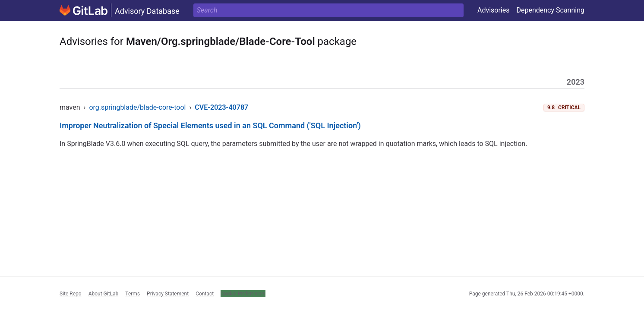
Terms (133, 294)
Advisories (494, 10)
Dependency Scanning (550, 10)
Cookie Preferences (243, 294)
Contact (205, 294)
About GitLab (104, 294)
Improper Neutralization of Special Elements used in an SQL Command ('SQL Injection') (210, 125)
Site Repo (71, 294)
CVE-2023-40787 (221, 107)
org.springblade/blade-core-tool (137, 107)
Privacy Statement (168, 294)
